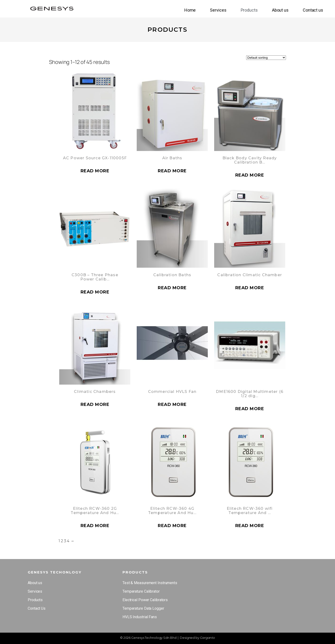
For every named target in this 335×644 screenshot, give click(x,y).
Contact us (313, 10)
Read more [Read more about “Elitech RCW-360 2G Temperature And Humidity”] (95, 526)
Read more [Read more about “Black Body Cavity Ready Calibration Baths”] (250, 175)
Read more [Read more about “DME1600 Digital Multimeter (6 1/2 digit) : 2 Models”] (250, 409)
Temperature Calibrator (141, 591)
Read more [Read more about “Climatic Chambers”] (95, 404)
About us (280, 10)
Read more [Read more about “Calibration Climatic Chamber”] (250, 288)
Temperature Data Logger (143, 608)
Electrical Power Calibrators (145, 600)
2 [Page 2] (62, 541)
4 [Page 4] (68, 541)
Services (218, 10)
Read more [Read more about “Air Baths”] (172, 171)
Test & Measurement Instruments (150, 583)
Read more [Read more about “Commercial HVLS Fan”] (172, 404)
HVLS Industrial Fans (140, 617)
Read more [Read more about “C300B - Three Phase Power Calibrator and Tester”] (95, 292)
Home (190, 10)
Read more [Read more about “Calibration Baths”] (172, 288)
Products (249, 10)
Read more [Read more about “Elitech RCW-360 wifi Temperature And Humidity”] (250, 526)
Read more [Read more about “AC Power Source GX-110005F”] (95, 171)
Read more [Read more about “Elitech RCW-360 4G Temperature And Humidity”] (172, 526)
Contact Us (37, 608)
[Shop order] (266, 58)
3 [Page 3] (65, 541)
